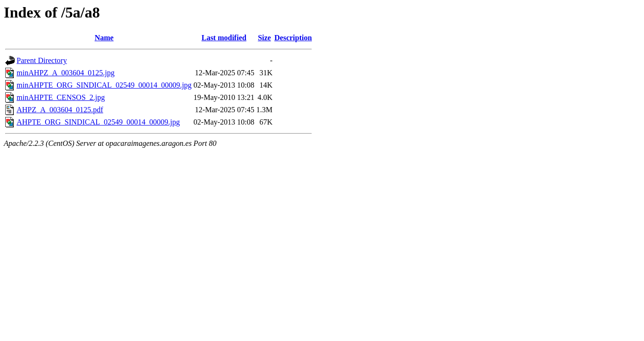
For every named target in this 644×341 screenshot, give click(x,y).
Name (104, 38)
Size (264, 38)
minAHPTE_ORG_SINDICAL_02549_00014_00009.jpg (104, 85)
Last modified (224, 38)
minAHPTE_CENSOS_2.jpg (61, 97)
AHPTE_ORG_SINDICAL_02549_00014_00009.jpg (98, 122)
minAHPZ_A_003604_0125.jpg (66, 73)
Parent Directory (42, 60)
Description (293, 38)
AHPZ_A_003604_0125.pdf (60, 110)
